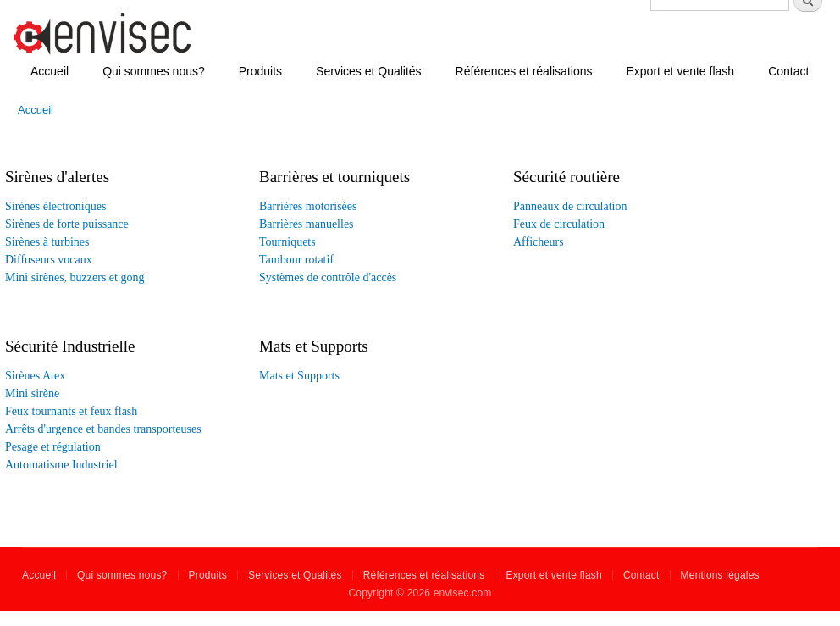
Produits (260, 71)
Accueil (50, 71)
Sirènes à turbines (47, 242)
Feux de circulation (559, 224)
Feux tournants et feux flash (71, 411)
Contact (788, 71)
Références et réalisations (524, 71)
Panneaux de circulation (570, 206)
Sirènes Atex (35, 376)
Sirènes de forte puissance (67, 224)
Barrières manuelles (307, 224)
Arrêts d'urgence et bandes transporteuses (103, 429)
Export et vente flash (680, 71)
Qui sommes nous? (154, 71)
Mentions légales (720, 575)
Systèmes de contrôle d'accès (328, 277)
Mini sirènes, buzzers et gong (75, 277)
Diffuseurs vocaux (49, 260)
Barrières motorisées (308, 206)
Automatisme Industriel (61, 465)
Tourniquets (287, 242)
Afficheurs (539, 242)
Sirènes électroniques (55, 206)
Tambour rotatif (296, 260)
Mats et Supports (299, 376)
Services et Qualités (369, 71)
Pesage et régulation (53, 447)
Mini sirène (32, 393)
